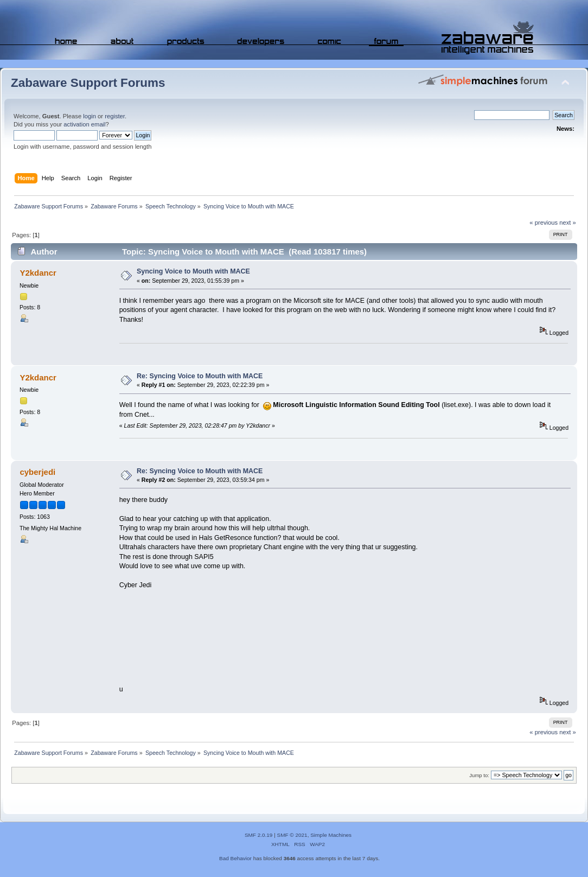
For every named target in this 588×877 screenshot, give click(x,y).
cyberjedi (37, 472)
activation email (84, 124)
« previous (544, 223)
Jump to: (479, 775)
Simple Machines (331, 835)
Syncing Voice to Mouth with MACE (193, 271)
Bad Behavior (235, 858)
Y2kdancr (38, 273)
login (90, 116)
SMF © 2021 (292, 835)
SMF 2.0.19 (259, 835)
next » (568, 223)
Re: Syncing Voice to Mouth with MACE (200, 376)
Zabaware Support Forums (88, 83)
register (115, 116)
